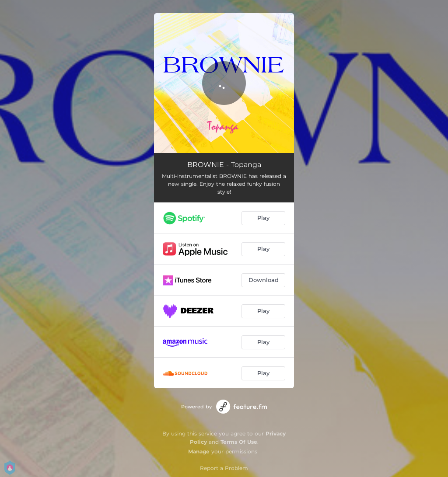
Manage (199, 451)
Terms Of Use (239, 442)
